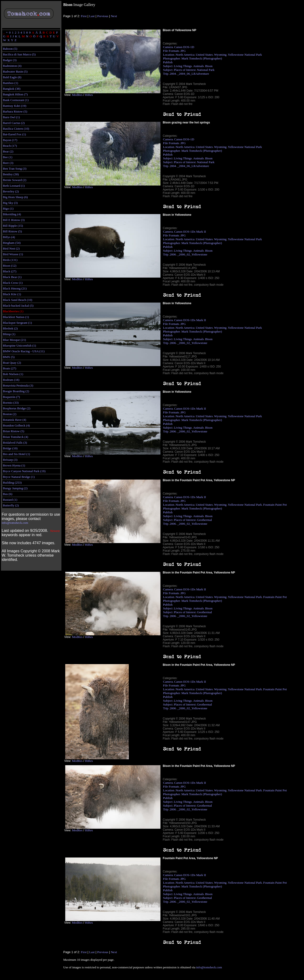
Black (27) (10, 271)
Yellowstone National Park (245, 55)
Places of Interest (185, 70)
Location (169, 55)
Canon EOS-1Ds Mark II (190, 232)
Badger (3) (10, 60)
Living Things (183, 66)
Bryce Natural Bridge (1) (19, 477)
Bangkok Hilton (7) (15, 94)
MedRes (77, 95)
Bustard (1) (10, 500)
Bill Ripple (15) (13, 226)
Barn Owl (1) (11, 117)
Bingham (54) (12, 243)
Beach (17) (10, 146)
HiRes (89, 95)
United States (204, 55)
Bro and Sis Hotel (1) (16, 454)
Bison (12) (10, 266)
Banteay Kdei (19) (15, 106)
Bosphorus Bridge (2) (17, 408)
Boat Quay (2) (12, 363)
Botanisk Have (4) (15, 420)
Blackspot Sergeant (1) (17, 323)
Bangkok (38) (12, 89)
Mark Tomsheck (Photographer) (202, 58)
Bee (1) (8, 157)
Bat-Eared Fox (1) (14, 134)
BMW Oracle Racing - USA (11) (24, 351)
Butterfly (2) (11, 505)
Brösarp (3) (10, 460)
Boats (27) (10, 368)
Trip (166, 74)
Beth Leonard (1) (14, 186)
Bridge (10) (10, 448)
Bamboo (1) (10, 83)
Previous (103, 16)
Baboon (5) (10, 49)
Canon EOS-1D (184, 47)
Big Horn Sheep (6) (15, 197)
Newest (55, 531)
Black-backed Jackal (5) (18, 306)
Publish (168, 62)
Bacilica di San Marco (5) (19, 54)
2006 (173, 254)
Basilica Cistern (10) (16, 129)
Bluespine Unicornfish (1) (19, 345)
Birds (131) (10, 260)
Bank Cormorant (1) (16, 100)
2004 (173, 74)
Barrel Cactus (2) (14, 123)
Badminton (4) (12, 66)
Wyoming (220, 55)
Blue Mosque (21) (14, 340)
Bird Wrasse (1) (13, 254)
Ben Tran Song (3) (15, 169)
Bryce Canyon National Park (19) (24, 471)
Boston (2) (10, 414)
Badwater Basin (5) (15, 71)
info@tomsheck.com (15, 523)
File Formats (171, 51)
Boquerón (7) (11, 397)
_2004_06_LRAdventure (193, 74)
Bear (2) (8, 151)
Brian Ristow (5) (14, 431)
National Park (206, 70)
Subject (168, 66)
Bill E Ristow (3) (14, 220)
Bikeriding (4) (12, 214)
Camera (168, 47)
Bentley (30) (11, 174)
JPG (183, 51)
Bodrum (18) (11, 380)
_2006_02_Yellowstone (192, 254)
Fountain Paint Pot (275, 505)
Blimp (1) (9, 334)
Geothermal (204, 520)
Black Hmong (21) (15, 288)
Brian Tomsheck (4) (15, 437)
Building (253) (12, 483)
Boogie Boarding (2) (16, 391)
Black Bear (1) (12, 277)
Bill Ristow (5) (12, 231)
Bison (209, 66)
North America (185, 55)
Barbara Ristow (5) (15, 111)
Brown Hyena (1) (14, 465)
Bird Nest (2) (11, 248)
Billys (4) (9, 237)
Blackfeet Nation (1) (16, 317)
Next (114, 16)
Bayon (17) (10, 140)
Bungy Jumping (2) (15, 488)
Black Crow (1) (13, 283)
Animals (198, 66)
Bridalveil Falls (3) (15, 443)
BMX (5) (9, 357)
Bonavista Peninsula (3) (18, 385)
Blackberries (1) (13, 311)
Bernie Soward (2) (15, 180)
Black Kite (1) (12, 294)
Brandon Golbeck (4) (16, 425)
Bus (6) (8, 494)
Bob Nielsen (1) (13, 374)
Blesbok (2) (10, 328)
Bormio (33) (11, 403)
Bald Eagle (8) (12, 77)
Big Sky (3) (10, 203)
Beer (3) (8, 163)
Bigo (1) (8, 208)
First (84, 16)
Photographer (172, 58)
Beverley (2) (11, 191)
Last (92, 16)
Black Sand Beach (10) (17, 300)
